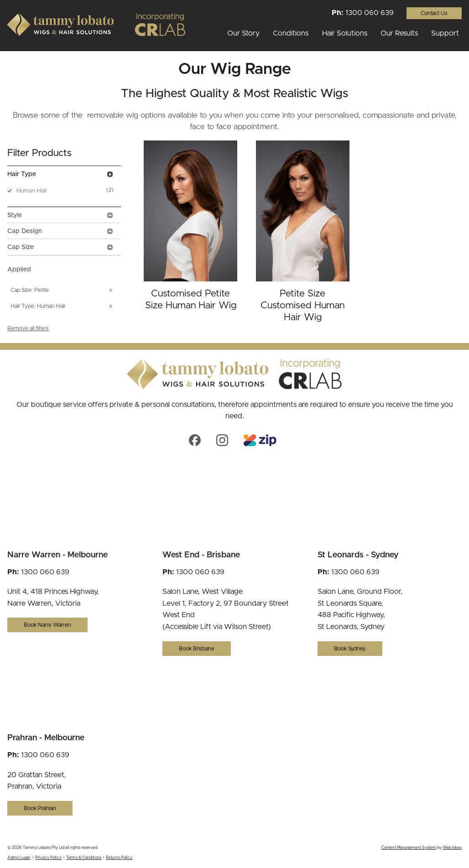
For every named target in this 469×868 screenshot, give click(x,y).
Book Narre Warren (47, 625)
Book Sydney (350, 649)
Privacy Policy (48, 858)
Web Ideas (452, 848)
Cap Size (21, 290)
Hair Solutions (345, 33)
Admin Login (19, 858)
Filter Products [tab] (39, 153)
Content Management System (409, 848)
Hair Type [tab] (60, 174)
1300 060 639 (370, 13)
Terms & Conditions (84, 858)
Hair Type (22, 306)
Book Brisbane (197, 649)
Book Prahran (40, 808)
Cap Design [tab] (60, 231)
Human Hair (32, 191)
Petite (42, 290)
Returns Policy (119, 858)
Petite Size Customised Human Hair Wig (302, 305)
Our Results (399, 33)
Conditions (291, 33)
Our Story (243, 33)
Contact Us (434, 13)
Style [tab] (60, 215)
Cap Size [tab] (60, 247)
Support (445, 33)
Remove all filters (28, 328)
